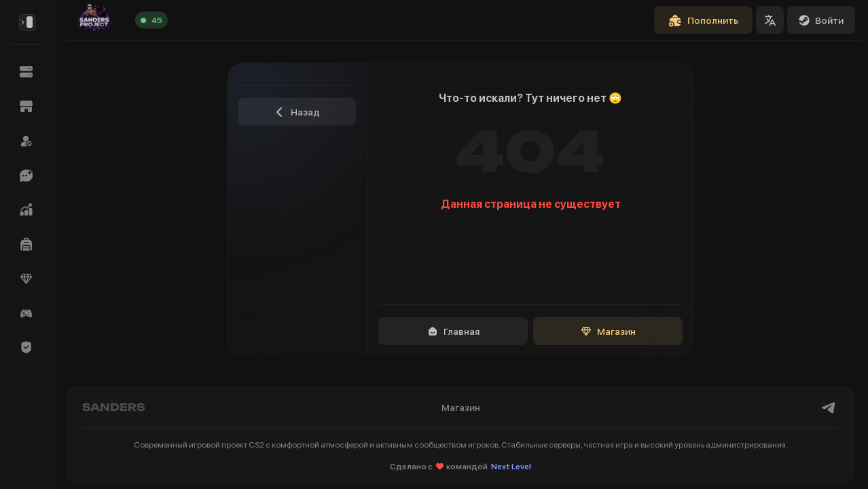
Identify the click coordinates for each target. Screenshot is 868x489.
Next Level (511, 467)
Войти (821, 20)
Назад (297, 112)
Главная (453, 331)
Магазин (608, 331)
